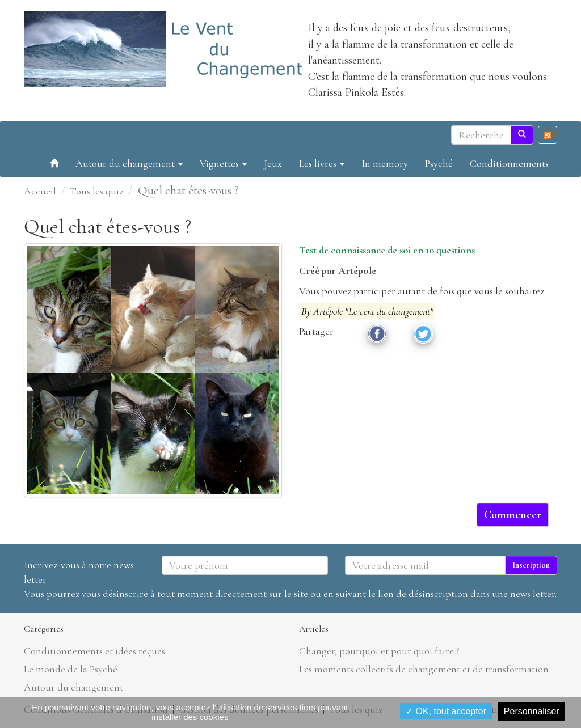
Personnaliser (532, 711)
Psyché (439, 163)
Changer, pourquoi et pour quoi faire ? (379, 651)
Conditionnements (509, 163)
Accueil (40, 191)
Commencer (513, 515)
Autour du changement (129, 163)
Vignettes (223, 163)
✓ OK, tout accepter (446, 711)
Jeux (273, 163)
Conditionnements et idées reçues (94, 651)
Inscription (531, 565)
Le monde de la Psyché (71, 669)
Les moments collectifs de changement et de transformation (424, 669)
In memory (385, 163)
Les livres (322, 163)
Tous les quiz (96, 191)
